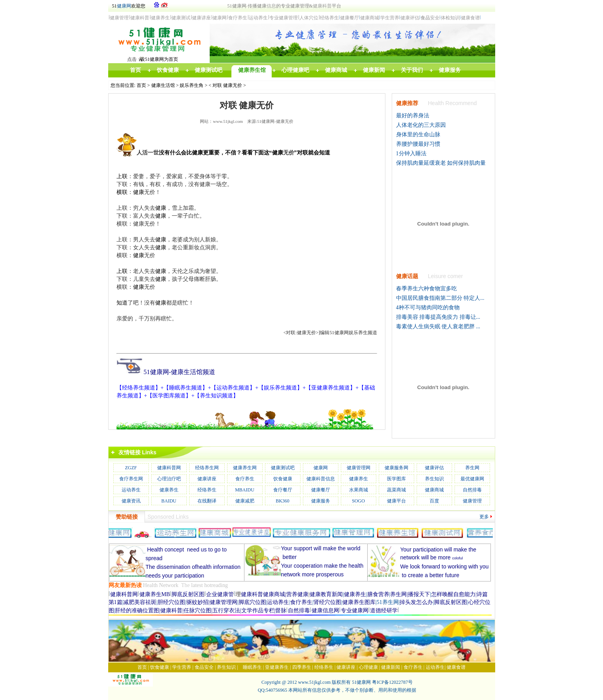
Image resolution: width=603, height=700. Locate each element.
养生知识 (434, 479)
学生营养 (182, 667)
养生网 (472, 468)
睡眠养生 (252, 667)
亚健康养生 (277, 667)
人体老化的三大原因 (421, 125)
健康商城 (434, 490)
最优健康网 (472, 479)
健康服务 (321, 501)
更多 (484, 517)
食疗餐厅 (283, 490)
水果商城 (359, 490)
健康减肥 (245, 501)
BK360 (283, 501)
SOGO (358, 501)
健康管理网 (359, 468)
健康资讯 (131, 501)
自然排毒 (472, 490)
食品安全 (204, 667)
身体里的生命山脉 (418, 135)
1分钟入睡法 (411, 153)
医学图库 (396, 479)
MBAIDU (245, 490)
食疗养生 (245, 479)
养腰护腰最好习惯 (418, 144)
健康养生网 (245, 468)
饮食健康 (283, 479)
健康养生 (359, 479)
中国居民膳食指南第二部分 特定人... (440, 298)
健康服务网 (396, 468)
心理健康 (368, 667)
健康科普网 (169, 468)
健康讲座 (207, 479)
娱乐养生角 (192, 85)
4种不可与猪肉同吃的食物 (428, 308)
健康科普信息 (321, 479)
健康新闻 (391, 667)
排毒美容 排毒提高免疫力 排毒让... (438, 317)
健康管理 (472, 501)
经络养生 (207, 490)
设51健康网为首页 (159, 59)
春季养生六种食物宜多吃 (426, 289)
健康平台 (396, 501)
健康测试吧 (283, 468)
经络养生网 (207, 468)
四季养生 (302, 667)
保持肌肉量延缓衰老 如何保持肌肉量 (441, 163)
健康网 (124, 6)
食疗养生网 (131, 479)
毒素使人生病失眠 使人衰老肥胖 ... (438, 326)
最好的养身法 (413, 116)
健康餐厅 (321, 490)
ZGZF (131, 468)
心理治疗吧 (169, 479)
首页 (141, 85)
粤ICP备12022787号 (392, 682)
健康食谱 (456, 667)
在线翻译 (207, 501)
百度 (434, 501)
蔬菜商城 (396, 490)
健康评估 (434, 468)
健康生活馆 (163, 85)
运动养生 (131, 490)
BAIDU (169, 501)
